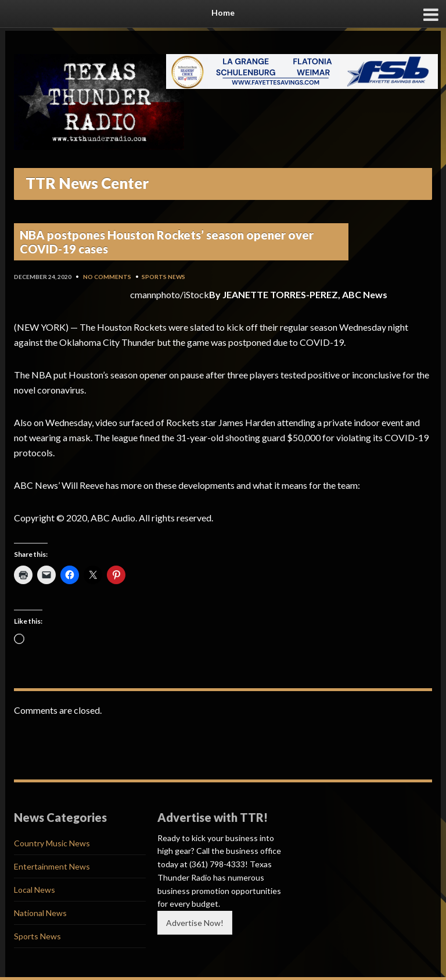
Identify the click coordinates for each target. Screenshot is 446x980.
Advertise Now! (195, 923)
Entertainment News (52, 866)
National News (40, 913)
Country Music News (52, 843)
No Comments (107, 277)
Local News (35, 890)
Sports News (163, 277)
